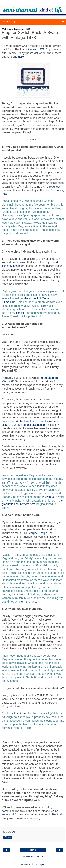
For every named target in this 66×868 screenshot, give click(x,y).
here (9, 57)
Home (33, 850)
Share (8, 837)
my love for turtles (21, 714)
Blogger (40, 864)
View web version (33, 857)
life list (20, 313)
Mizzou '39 (49, 497)
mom (22, 602)
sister (35, 602)
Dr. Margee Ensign (36, 533)
